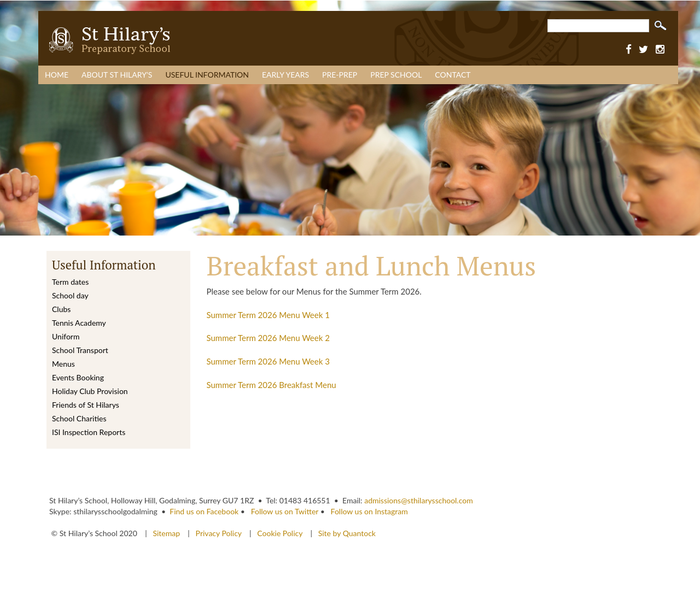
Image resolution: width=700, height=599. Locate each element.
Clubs (61, 309)
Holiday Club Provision (90, 391)
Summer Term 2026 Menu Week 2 (268, 338)
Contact (453, 75)
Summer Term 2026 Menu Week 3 (268, 361)
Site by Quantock (346, 533)
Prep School (396, 75)
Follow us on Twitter (285, 511)
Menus (63, 364)
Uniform (66, 336)
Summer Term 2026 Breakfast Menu (272, 385)
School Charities (79, 418)
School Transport (80, 350)
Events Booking (78, 377)
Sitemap (167, 533)
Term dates (70, 282)
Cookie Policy (280, 533)
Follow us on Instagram (369, 511)
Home (57, 75)
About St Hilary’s (117, 75)
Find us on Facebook (204, 511)
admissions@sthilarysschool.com (419, 500)
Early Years (285, 75)
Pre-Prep (340, 75)
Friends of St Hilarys (86, 405)
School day (70, 295)
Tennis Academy (79, 323)
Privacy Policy (219, 533)
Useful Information (207, 75)
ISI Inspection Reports (89, 432)
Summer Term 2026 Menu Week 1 (268, 315)
